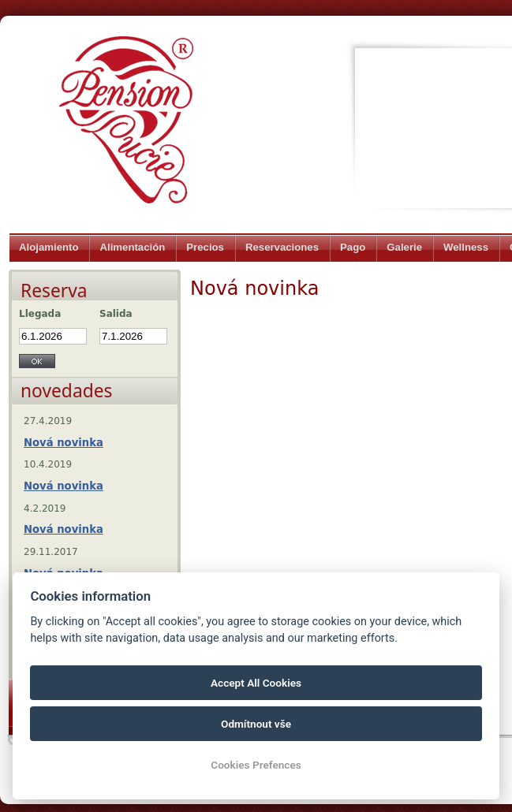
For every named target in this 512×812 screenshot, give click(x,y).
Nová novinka (64, 443)
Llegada (40, 314)
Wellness (466, 247)
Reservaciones (282, 247)
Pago (353, 247)
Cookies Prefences (256, 765)
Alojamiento (49, 247)
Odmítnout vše (256, 724)
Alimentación (132, 247)
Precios (205, 247)
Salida (116, 314)
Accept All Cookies (256, 683)
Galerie (404, 247)
